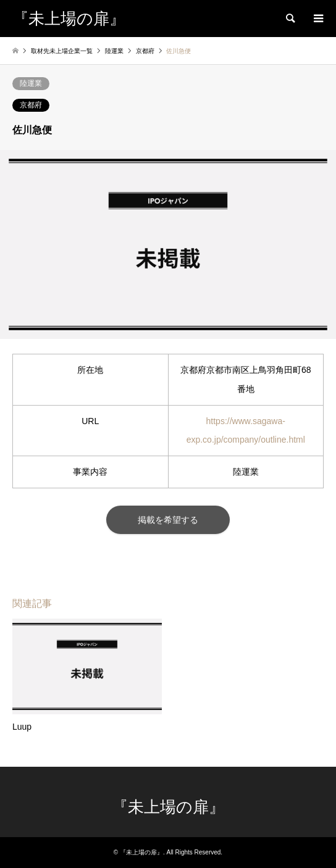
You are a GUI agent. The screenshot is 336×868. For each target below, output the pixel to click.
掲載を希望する (168, 520)
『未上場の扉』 (168, 807)
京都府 (31, 105)
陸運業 (31, 83)
